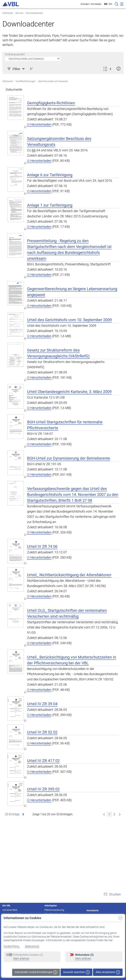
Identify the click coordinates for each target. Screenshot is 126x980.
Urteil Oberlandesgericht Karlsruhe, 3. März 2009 (69, 392)
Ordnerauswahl (15, 54)
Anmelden (96, 4)
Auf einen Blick (10, 910)
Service (19, 13)
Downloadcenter (34, 13)
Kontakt (85, 4)
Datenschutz (32, 946)
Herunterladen (39, 124)
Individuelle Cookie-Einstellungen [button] (36, 972)
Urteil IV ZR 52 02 (42, 732)
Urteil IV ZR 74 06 (42, 546)
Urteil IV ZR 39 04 (42, 704)
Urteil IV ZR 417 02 (43, 761)
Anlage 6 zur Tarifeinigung (50, 175)
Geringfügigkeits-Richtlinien (51, 103)
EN (111, 4)
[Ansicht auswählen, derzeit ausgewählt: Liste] (108, 69)
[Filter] (16, 69)
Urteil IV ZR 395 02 (43, 789)
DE (106, 4)
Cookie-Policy (12, 946)
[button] (31, 69)
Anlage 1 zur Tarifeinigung (50, 205)
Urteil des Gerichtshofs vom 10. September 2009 (69, 320)
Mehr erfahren (21, 959)
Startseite (8, 13)
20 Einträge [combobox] (15, 814)
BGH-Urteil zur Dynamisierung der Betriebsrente (69, 458)
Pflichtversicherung (54, 910)
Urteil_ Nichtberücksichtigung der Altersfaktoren (69, 575)
